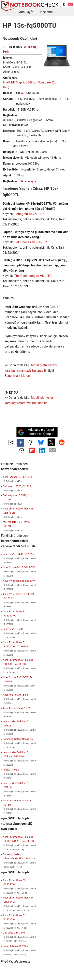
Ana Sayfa (26, 12)
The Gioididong (25, 276)
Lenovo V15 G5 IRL (13, 629)
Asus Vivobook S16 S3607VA (19, 581)
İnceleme (46, 12)
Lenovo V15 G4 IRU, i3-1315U (19, 554)
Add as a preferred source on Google (36, 432)
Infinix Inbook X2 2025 (15, 946)
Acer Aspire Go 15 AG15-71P (19, 567)
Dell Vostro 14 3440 (14, 933)
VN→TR (38, 214)
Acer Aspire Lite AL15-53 (17, 708)
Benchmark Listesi (17, 376)
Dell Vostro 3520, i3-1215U (18, 486)
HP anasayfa (28, 181)
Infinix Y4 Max (11, 770)
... (69, 12)
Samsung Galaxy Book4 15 (18, 739)
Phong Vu (21, 214)
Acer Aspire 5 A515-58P (16, 695)
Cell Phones (23, 242)
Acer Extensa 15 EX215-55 (18, 477)
